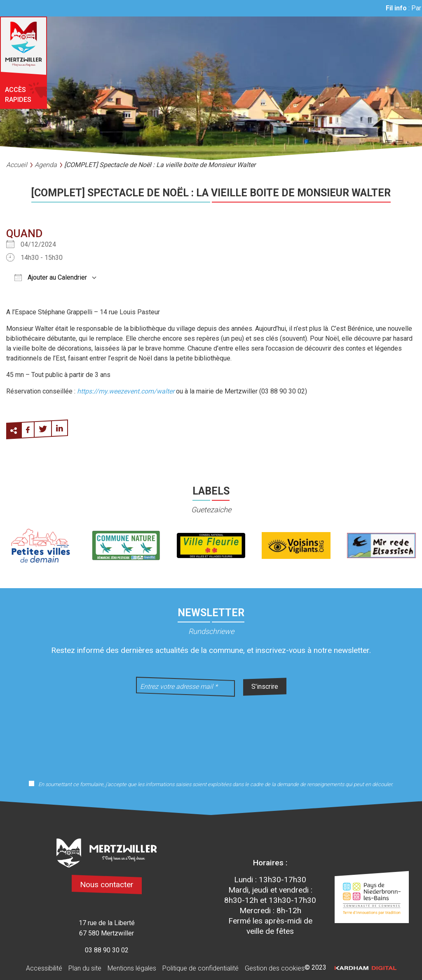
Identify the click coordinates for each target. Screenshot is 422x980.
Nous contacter (107, 885)
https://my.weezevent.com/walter (126, 391)
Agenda (46, 165)
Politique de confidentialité (200, 968)
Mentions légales (132, 968)
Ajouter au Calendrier (51, 277)
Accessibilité (44, 968)
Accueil (17, 165)
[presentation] (211, 733)
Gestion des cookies (275, 968)
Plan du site (85, 968)
